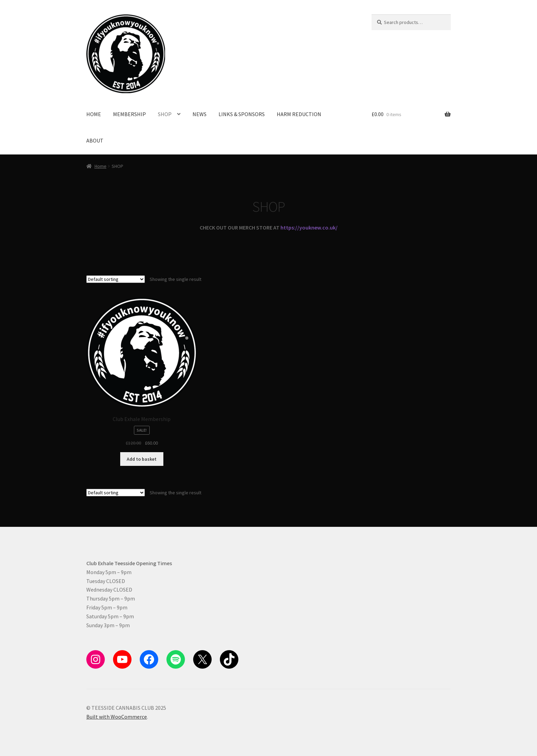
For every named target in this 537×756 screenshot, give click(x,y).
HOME (94, 114)
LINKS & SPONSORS (242, 114)
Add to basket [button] (142, 459)
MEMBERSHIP (129, 114)
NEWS (199, 114)
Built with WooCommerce (117, 717)
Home (101, 166)
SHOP (165, 114)
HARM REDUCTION (299, 114)
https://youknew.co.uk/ (309, 227)
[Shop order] (116, 279)
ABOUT (95, 140)
